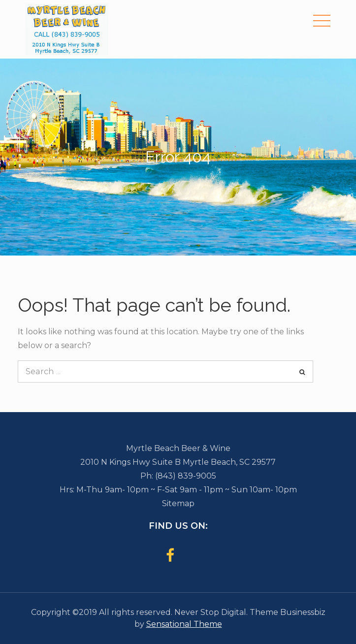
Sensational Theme (184, 624)
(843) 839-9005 (186, 476)
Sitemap (178, 503)
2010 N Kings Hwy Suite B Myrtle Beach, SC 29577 (178, 462)
